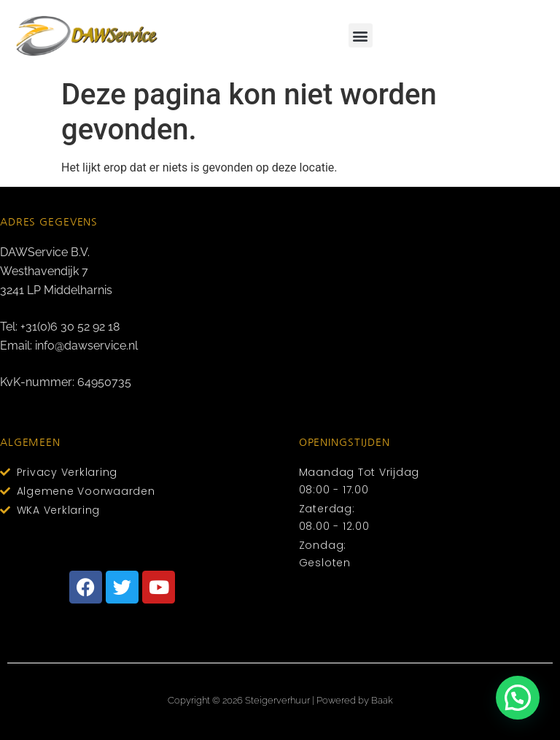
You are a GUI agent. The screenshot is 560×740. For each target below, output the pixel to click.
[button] (361, 35)
